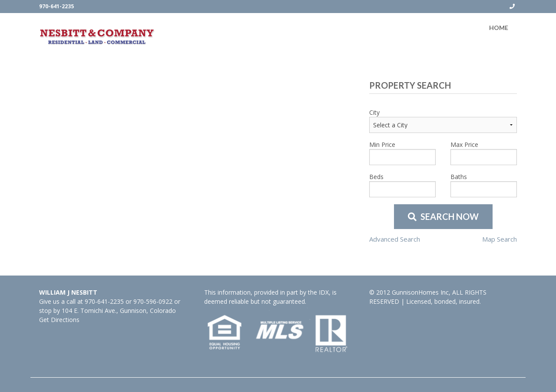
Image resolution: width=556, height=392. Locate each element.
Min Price (382, 145)
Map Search (500, 239)
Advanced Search (395, 239)
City (374, 112)
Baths (459, 177)
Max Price (464, 145)
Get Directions (59, 320)
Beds (376, 177)
